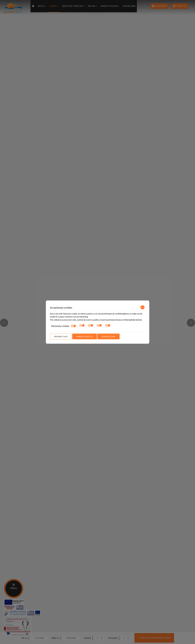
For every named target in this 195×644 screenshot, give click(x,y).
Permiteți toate (108, 336)
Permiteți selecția (85, 336)
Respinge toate (61, 336)
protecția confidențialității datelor (128, 320)
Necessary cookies (64, 326)
